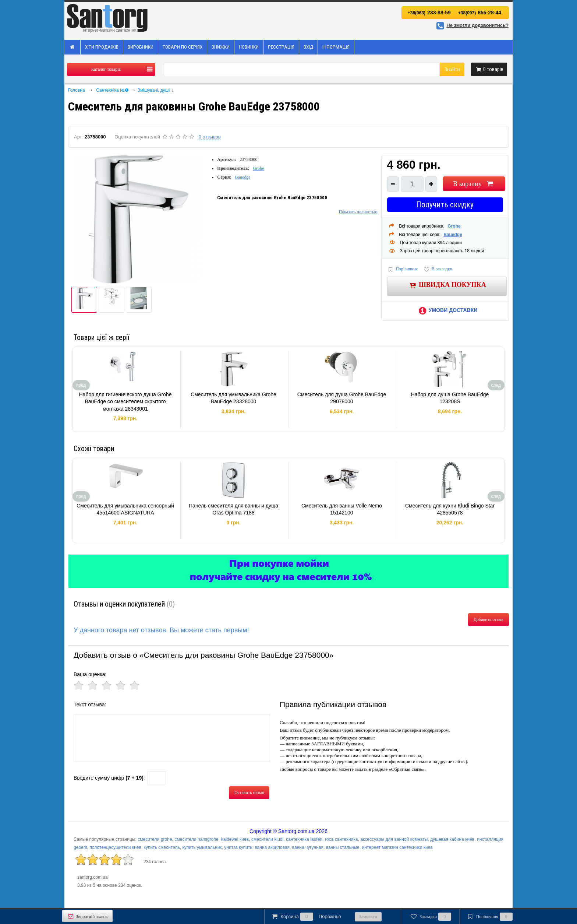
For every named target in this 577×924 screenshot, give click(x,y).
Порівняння (403, 269)
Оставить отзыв (249, 793)
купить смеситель (162, 847)
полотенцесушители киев (115, 847)
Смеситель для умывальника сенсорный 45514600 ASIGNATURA (125, 509)
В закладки (438, 269)
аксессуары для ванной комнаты (394, 839)
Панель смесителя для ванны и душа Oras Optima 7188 (233, 509)
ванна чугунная (308, 847)
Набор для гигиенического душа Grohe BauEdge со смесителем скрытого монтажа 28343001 (125, 402)
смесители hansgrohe (197, 839)
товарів (489, 69)
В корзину (474, 184)
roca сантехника (341, 839)
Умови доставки (447, 310)
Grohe (258, 168)
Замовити (368, 917)
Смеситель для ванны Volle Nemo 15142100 (342, 509)
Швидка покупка (447, 285)
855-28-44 (480, 13)
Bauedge (243, 177)
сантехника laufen (304, 839)
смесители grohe (155, 839)
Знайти (452, 69)
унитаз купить (238, 847)
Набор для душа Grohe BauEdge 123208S (450, 398)
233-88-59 (429, 13)
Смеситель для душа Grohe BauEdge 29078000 (342, 398)
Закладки (430, 917)
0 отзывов (210, 137)
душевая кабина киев (452, 839)
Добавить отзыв (488, 619)
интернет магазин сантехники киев (397, 847)
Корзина (306, 917)
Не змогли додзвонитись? (471, 25)
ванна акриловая (272, 847)
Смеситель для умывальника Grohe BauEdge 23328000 (233, 398)
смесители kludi (267, 839)
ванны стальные (343, 847)
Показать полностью (358, 212)
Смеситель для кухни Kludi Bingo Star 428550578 (450, 509)
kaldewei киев (235, 839)
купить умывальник (202, 847)
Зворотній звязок (87, 916)
